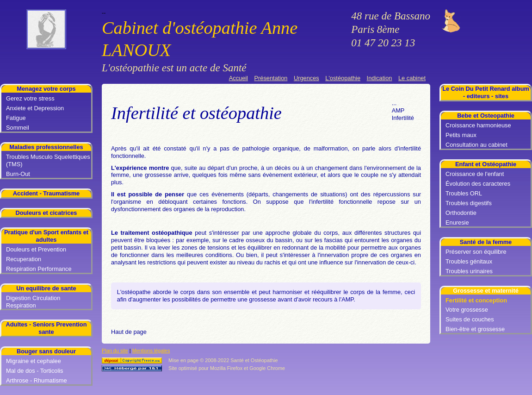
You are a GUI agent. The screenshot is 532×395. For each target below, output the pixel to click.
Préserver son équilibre (476, 252)
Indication (380, 78)
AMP (398, 110)
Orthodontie (461, 213)
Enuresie (457, 223)
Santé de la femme (486, 242)
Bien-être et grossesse (475, 329)
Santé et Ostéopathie (254, 360)
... (394, 103)
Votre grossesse (467, 310)
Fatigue (16, 118)
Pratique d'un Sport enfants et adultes (46, 236)
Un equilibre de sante (46, 288)
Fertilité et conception (476, 300)
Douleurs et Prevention (36, 249)
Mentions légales (151, 351)
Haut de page (129, 332)
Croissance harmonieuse (478, 125)
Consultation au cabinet (476, 145)
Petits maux (461, 135)
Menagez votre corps (46, 89)
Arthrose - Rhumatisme (37, 380)
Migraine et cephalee (34, 361)
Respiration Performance (39, 269)
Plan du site (115, 351)
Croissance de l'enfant (475, 174)
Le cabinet (412, 78)
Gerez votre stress (30, 98)
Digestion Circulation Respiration (33, 302)
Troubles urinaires (469, 271)
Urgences (306, 78)
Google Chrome (267, 368)
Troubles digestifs (469, 203)
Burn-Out (18, 174)
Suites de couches (470, 319)
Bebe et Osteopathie (486, 116)
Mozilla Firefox (226, 368)
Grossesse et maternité (486, 291)
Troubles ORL (464, 193)
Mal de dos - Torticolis (35, 371)
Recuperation (24, 259)
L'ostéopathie (343, 78)
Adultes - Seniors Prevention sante (46, 328)
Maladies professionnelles (46, 147)
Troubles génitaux (469, 261)
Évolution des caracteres (478, 184)
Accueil (238, 78)
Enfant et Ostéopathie (486, 164)
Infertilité (403, 118)
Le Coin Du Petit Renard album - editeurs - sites (486, 92)
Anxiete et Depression (35, 108)
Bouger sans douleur (46, 351)
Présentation (271, 78)
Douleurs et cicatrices (46, 213)
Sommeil (18, 128)
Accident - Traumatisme (46, 193)
